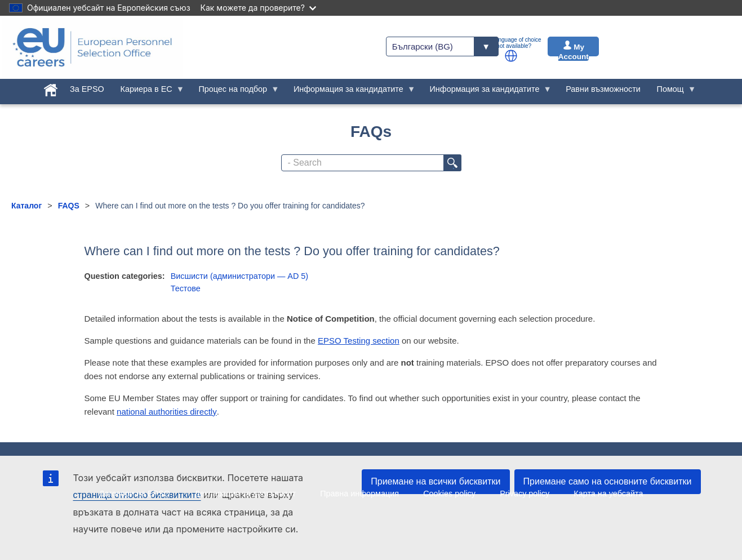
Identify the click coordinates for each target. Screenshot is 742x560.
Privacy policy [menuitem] (525, 494)
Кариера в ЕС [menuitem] (148, 92)
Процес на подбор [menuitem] (235, 92)
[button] (511, 56)
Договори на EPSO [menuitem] (135, 494)
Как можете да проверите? (258, 8)
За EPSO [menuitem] (87, 89)
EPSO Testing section (359, 341)
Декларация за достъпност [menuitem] (245, 494)
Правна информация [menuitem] (359, 494)
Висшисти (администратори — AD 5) (239, 276)
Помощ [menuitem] (672, 92)
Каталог (26, 206)
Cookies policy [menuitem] (449, 494)
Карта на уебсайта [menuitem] (608, 494)
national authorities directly (167, 412)
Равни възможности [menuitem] (603, 89)
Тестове (186, 288)
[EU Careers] (92, 47)
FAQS (69, 206)
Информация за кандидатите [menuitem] (351, 92)
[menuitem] (51, 88)
